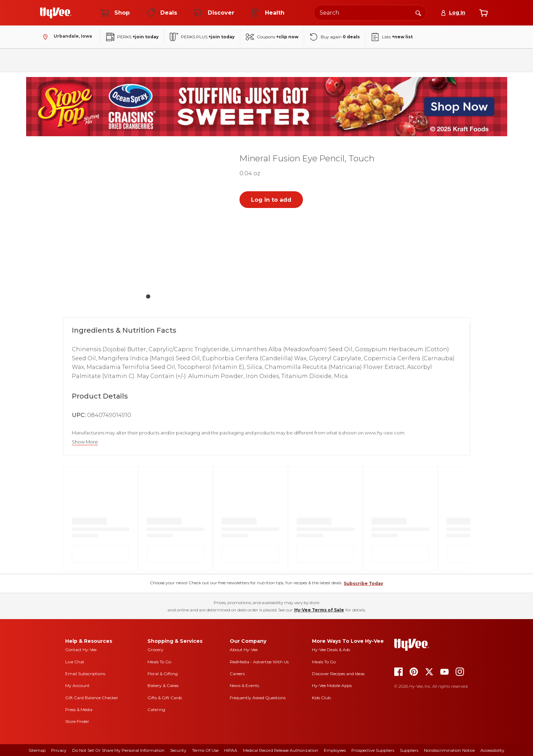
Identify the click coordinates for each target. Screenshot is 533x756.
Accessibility (492, 750)
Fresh (51, 60)
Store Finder (77, 721)
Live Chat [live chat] (75, 662)
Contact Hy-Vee (81, 650)
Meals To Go (159, 662)
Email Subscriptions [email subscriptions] (85, 674)
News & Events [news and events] (244, 685)
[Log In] (453, 13)
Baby (354, 60)
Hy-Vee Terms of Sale (319, 610)
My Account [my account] (77, 685)
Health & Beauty (315, 60)
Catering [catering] (156, 709)
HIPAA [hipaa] (231, 750)
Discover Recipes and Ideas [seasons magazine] (338, 674)
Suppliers (409, 750)
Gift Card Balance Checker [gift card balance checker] (92, 698)
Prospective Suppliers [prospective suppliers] (373, 750)
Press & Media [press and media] (79, 709)
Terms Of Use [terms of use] (205, 750)
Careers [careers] (237, 674)
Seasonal (385, 60)
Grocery (155, 650)
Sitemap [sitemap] (37, 750)
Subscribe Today (363, 583)
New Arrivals (425, 60)
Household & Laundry (199, 60)
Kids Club (321, 698)
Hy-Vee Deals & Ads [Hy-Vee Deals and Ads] (331, 650)
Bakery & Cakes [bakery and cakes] (163, 685)
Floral (275, 60)
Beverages (116, 60)
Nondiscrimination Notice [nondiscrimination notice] (449, 750)
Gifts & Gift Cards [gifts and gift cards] (165, 698)
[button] (148, 219)
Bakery (246, 60)
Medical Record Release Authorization (281, 750)
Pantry (81, 60)
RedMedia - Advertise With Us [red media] (259, 662)
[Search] (418, 13)
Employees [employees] (335, 750)
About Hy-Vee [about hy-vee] (244, 650)
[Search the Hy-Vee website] (370, 13)
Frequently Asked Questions (258, 698)
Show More (85, 442)
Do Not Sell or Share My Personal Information (118, 750)
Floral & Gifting (163, 674)
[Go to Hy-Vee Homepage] (56, 13)
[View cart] (483, 13)
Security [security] (178, 750)
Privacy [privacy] (59, 750)
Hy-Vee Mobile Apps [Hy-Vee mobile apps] (332, 685)
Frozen (152, 60)
